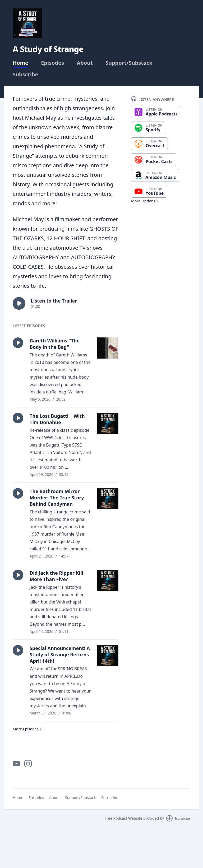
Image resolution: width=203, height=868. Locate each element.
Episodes (52, 63)
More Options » (145, 201)
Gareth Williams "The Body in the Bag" (55, 344)
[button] (19, 303)
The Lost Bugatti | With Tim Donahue (57, 419)
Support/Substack (129, 63)
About (85, 63)
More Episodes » (27, 729)
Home (20, 63)
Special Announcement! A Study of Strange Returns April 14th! (60, 655)
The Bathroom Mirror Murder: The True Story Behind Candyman (57, 498)
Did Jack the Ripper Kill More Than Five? (56, 576)
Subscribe (26, 75)
